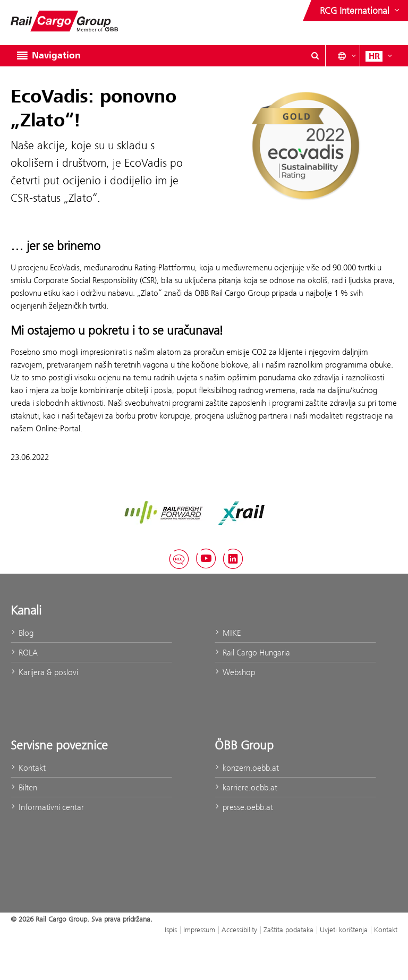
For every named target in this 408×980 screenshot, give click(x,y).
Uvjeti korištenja (344, 930)
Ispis (171, 930)
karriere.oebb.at (246, 787)
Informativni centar (47, 807)
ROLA (24, 653)
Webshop (235, 672)
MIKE (228, 633)
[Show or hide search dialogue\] (315, 56)
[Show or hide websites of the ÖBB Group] (361, 11)
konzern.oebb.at (247, 768)
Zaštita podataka (288, 930)
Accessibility (239, 930)
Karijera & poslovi (44, 672)
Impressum (199, 930)
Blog (22, 633)
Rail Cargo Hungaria (252, 653)
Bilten (24, 787)
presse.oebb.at (244, 807)
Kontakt (28, 768)
